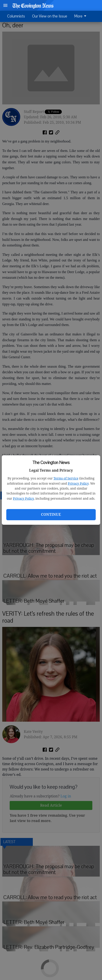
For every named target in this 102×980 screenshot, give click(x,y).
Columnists (16, 16)
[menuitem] (82, 16)
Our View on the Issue (50, 16)
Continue (51, 514)
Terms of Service (66, 478)
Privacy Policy (78, 483)
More (81, 16)
